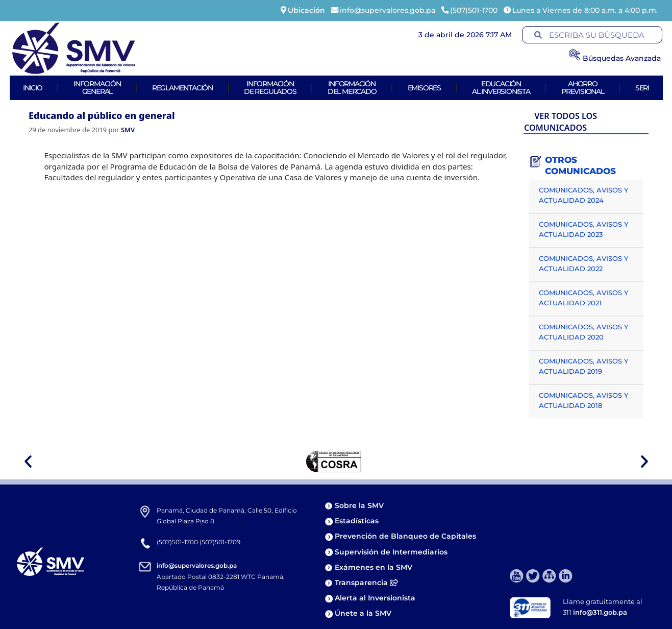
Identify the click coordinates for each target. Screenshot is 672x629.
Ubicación (306, 10)
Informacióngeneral (97, 88)
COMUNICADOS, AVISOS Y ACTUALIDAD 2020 (583, 332)
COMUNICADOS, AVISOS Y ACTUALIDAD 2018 (583, 400)
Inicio (33, 88)
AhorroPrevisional (583, 88)
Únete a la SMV (363, 613)
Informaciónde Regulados (270, 88)
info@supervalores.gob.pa (197, 565)
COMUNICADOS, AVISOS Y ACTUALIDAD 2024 (583, 195)
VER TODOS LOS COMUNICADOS (561, 122)
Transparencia (366, 583)
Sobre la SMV (359, 505)
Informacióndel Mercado (352, 88)
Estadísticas (358, 521)
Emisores (424, 88)
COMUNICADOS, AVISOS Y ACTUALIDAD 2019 (583, 366)
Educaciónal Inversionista (501, 88)
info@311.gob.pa (600, 612)
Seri (642, 88)
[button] (28, 462)
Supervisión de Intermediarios (391, 552)
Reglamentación (182, 88)
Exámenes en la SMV (374, 567)
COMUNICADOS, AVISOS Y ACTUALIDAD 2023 (583, 229)
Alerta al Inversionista (375, 598)
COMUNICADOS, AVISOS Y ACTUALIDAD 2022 (583, 263)
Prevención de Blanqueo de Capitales (405, 536)
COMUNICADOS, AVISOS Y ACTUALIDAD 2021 (583, 298)
